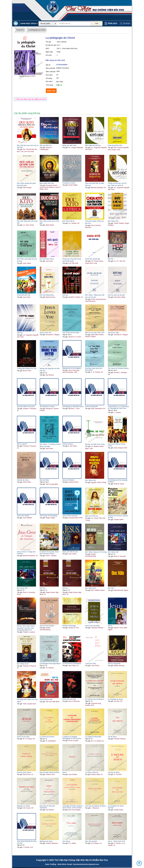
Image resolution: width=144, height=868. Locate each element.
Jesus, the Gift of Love (70, 552)
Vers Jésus (66, 841)
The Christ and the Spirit (71, 333)
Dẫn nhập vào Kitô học (93, 145)
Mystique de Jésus (46, 841)
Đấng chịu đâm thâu (69, 145)
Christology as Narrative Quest (73, 406)
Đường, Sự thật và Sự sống (95, 444)
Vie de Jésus (112, 737)
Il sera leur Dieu (91, 663)
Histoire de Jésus (23, 480)
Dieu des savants (91, 841)
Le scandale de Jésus (115, 699)
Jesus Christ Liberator (70, 516)
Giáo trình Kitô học (92, 516)
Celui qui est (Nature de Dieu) (95, 806)
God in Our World (23, 516)
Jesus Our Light (113, 333)
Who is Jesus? (22, 444)
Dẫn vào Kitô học (46, 145)
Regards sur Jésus (23, 806)
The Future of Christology (48, 516)
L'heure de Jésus (114, 772)
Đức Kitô (111, 588)
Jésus (64, 772)
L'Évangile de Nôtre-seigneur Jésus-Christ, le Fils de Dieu (72, 807)
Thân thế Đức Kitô (46, 699)
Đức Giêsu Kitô (113, 221)
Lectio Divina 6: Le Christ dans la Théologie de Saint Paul (118, 407)
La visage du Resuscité (93, 737)
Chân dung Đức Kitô (115, 145)
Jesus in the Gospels (47, 626)
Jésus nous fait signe (92, 626)
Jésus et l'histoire (68, 480)
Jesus (110, 626)
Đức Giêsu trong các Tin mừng (96, 552)
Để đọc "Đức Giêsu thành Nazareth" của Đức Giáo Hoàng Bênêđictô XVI (26, 628)
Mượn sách (51, 91)
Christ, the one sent (69, 699)
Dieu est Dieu (44, 480)
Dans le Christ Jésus (24, 772)
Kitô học (111, 259)
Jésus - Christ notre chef (116, 841)
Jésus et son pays (23, 737)
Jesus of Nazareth (91, 406)
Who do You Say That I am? (95, 333)
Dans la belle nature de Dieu (50, 772)
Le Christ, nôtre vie (92, 772)
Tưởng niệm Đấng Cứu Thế (27, 368)
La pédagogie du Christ (36, 30)
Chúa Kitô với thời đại (93, 259)
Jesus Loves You (46, 333)
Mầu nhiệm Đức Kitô (47, 183)
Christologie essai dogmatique (50, 663)
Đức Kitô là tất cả (68, 221)
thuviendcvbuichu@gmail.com (86, 864)
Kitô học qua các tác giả (116, 295)
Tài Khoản (126, 23)
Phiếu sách (112, 23)
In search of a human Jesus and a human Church (49, 553)
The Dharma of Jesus (47, 406)
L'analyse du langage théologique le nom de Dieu (72, 738)
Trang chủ (20, 30)
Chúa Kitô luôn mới (24, 295)
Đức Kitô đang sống (47, 295)
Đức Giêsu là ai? (23, 664)
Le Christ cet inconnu (47, 737)
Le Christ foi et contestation (72, 663)
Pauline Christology (69, 626)
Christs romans (68, 444)
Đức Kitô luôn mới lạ (47, 259)
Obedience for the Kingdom (72, 368)
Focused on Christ (69, 183)
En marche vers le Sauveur (95, 699)
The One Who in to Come (26, 406)
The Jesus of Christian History (118, 368)
